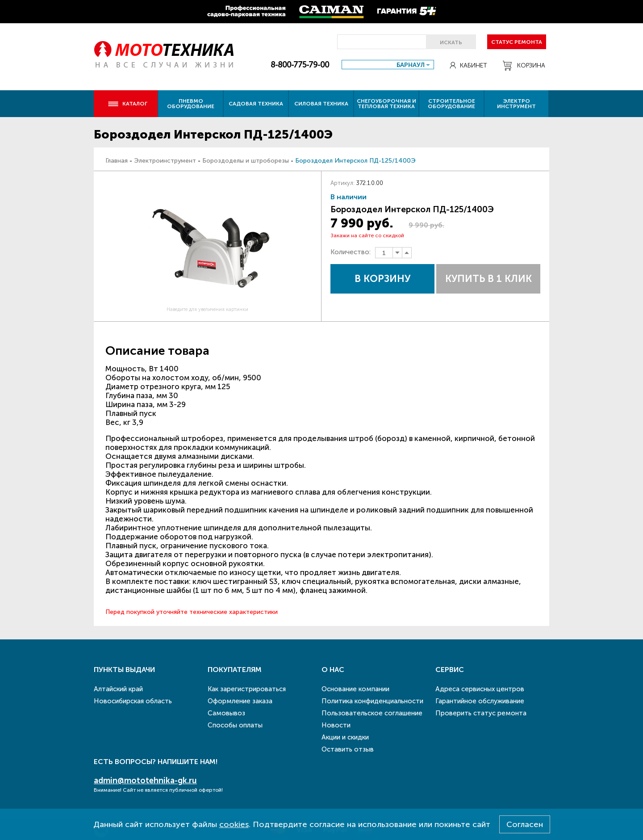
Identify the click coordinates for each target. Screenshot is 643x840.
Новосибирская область (133, 701)
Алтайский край (118, 689)
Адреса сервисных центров (480, 689)
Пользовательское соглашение (372, 713)
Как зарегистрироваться (247, 689)
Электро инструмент (516, 104)
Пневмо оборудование (191, 104)
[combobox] (388, 65)
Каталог (127, 104)
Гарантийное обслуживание (480, 701)
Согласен (525, 824)
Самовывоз (226, 713)
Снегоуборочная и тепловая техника (386, 104)
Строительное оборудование (451, 104)
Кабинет (468, 65)
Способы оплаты (235, 725)
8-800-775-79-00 (300, 65)
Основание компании (355, 689)
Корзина (524, 66)
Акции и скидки (345, 737)
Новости (336, 725)
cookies (234, 824)
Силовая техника (321, 104)
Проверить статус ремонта (481, 713)
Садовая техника (256, 104)
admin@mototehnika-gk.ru (145, 781)
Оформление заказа (240, 701)
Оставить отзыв (348, 749)
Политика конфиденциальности (372, 701)
